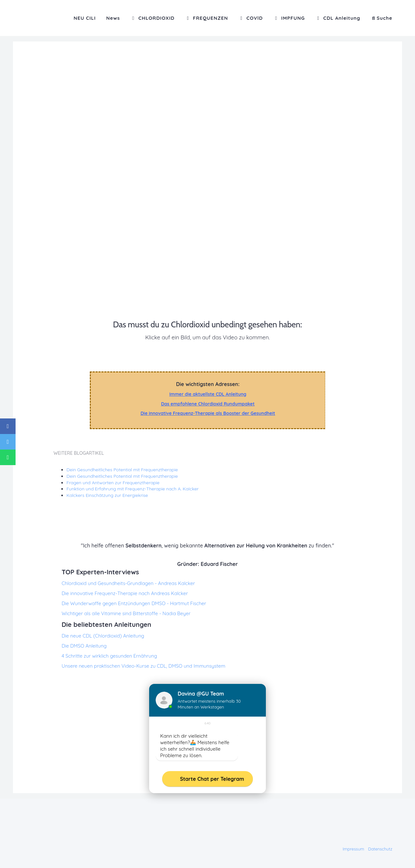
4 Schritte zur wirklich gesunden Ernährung (109, 656)
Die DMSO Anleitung (84, 646)
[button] (381, 18)
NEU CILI (85, 18)
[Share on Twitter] (8, 442)
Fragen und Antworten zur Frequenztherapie (113, 483)
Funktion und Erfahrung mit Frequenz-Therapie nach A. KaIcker (133, 489)
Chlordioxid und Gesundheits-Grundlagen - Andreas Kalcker (128, 583)
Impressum (354, 849)
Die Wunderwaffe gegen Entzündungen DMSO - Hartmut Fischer (134, 603)
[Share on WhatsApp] (8, 457)
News (113, 18)
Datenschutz (380, 849)
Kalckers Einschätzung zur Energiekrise (107, 495)
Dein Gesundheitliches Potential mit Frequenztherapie (122, 470)
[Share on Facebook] (8, 426)
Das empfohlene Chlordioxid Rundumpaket (208, 404)
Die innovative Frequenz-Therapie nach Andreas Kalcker (125, 593)
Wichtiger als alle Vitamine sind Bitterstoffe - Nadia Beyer (126, 613)
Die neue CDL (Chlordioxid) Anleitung (103, 636)
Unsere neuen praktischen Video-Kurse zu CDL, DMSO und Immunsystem (143, 666)
